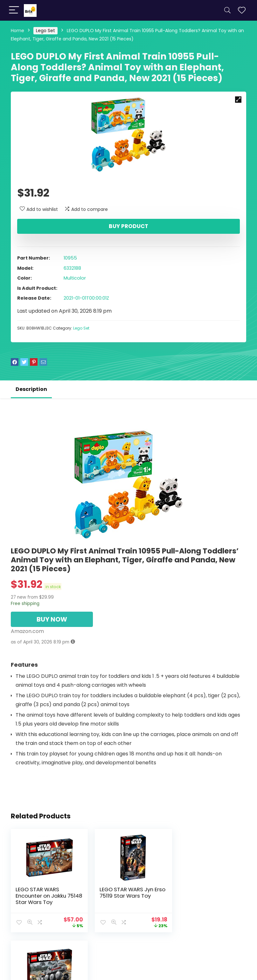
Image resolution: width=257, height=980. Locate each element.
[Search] (227, 10)
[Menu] (14, 10)
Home (17, 31)
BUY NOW (52, 619)
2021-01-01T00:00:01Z (86, 298)
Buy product (128, 226)
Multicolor (75, 278)
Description (31, 389)
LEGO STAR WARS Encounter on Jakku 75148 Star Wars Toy (42, 896)
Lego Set (45, 31)
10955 (70, 258)
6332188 (72, 268)
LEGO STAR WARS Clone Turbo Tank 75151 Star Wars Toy (207, 896)
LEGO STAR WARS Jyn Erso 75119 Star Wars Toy (128, 893)
